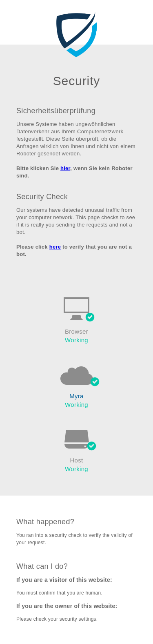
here (55, 247)
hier (65, 168)
